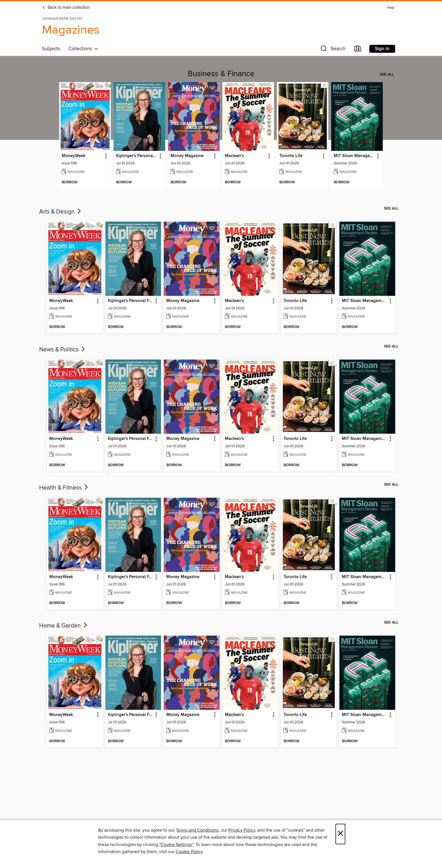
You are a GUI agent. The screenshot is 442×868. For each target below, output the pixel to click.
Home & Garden (64, 626)
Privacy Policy (242, 830)
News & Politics (63, 350)
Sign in (382, 49)
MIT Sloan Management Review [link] (354, 156)
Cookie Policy (189, 852)
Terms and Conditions (197, 830)
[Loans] (358, 50)
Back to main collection (66, 8)
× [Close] (340, 834)
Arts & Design (61, 212)
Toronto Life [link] (291, 156)
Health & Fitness (64, 488)
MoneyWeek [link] (74, 156)
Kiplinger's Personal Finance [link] (137, 156)
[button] (332, 50)
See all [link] (387, 74)
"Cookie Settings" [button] (176, 845)
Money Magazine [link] (187, 156)
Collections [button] (83, 49)
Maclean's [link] (234, 156)
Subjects (51, 49)
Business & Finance (221, 74)
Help (391, 8)
